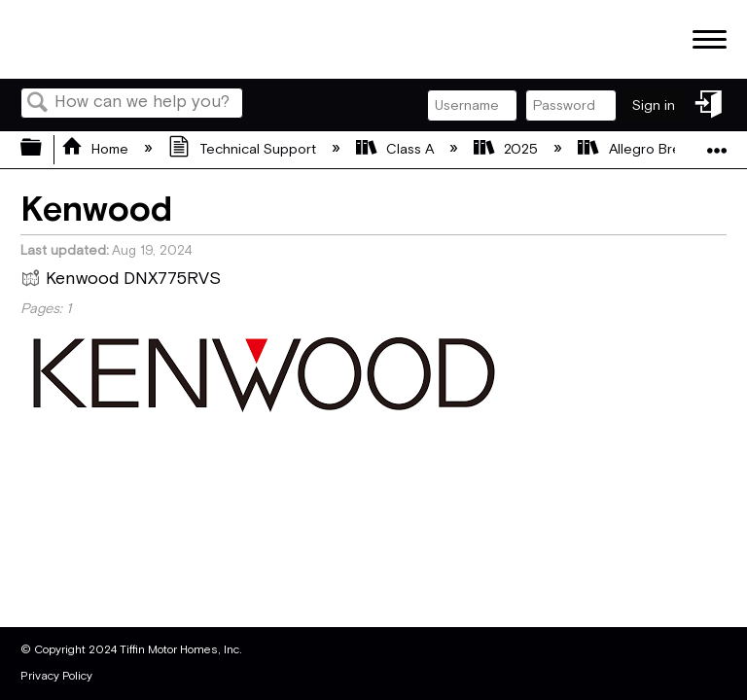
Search (38, 105)
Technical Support (244, 149)
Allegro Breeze (643, 149)
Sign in (654, 105)
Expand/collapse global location (717, 143)
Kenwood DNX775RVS (121, 281)
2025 (508, 149)
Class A (397, 149)
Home (97, 149)
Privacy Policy (56, 676)
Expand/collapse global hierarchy (44, 149)
